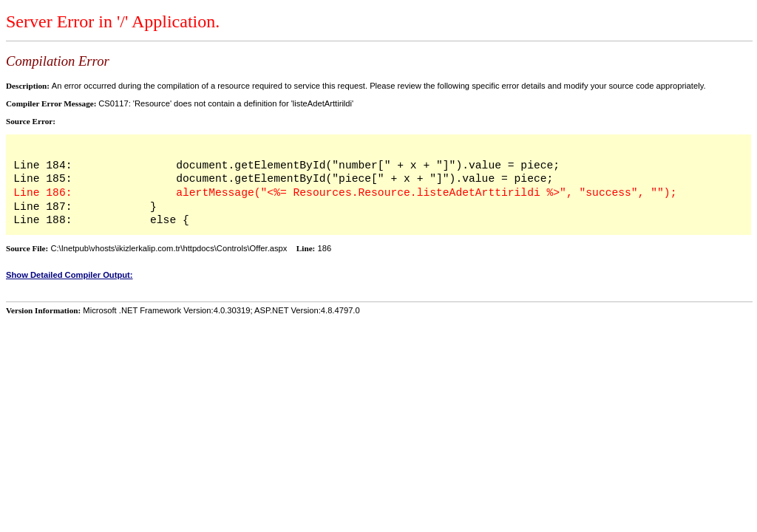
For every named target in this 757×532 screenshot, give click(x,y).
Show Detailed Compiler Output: (69, 275)
